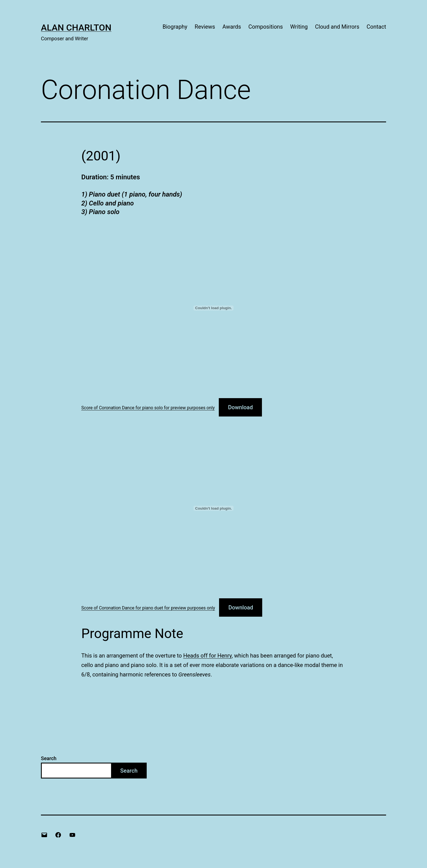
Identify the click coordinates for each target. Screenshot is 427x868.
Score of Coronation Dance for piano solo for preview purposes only (148, 408)
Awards (232, 27)
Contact (376, 27)
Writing (299, 27)
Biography (175, 27)
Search (49, 758)
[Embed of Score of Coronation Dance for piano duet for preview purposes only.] (213, 508)
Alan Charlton (76, 28)
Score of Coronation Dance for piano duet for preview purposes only (148, 608)
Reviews (205, 27)
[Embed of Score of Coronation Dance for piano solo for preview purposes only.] (213, 308)
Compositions (266, 27)
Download (240, 407)
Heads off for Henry (207, 656)
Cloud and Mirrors (337, 27)
